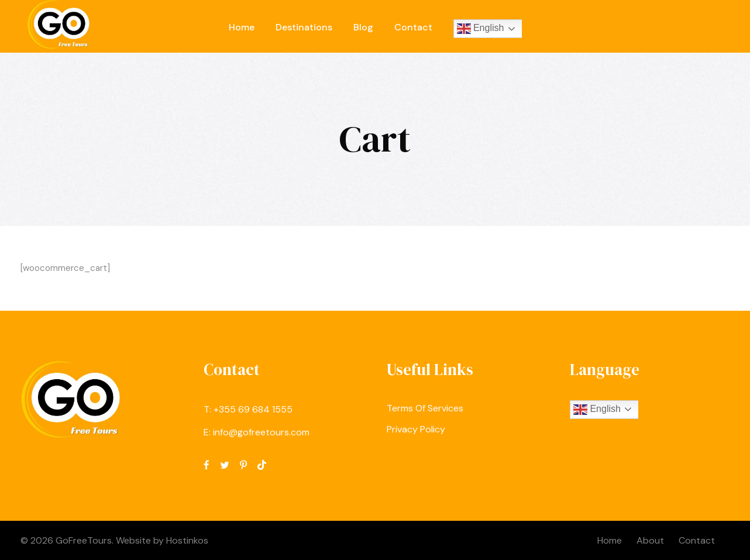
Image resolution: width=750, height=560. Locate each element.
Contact (413, 27)
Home (242, 27)
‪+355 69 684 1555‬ (253, 409)
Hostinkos (187, 540)
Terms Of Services (425, 408)
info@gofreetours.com (261, 432)
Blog (363, 27)
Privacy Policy (416, 429)
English (481, 29)
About (650, 540)
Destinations (304, 27)
